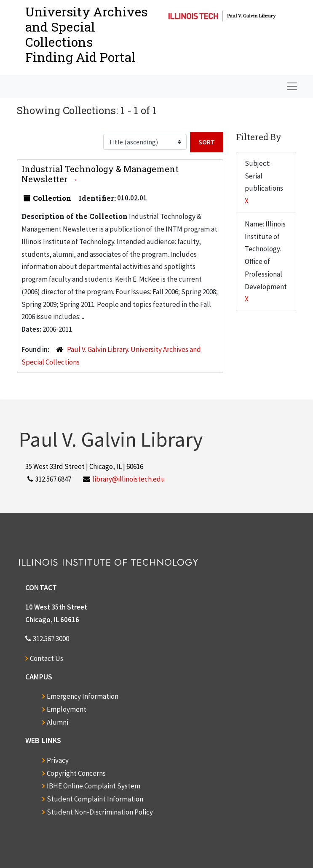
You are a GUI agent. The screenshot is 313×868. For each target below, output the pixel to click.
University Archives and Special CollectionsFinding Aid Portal (86, 34)
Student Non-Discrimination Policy (100, 812)
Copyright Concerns (76, 773)
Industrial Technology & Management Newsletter (100, 174)
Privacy (58, 760)
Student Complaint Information (95, 799)
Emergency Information (83, 696)
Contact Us (47, 658)
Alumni (58, 722)
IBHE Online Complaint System (94, 786)
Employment (67, 709)
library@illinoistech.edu (129, 479)
